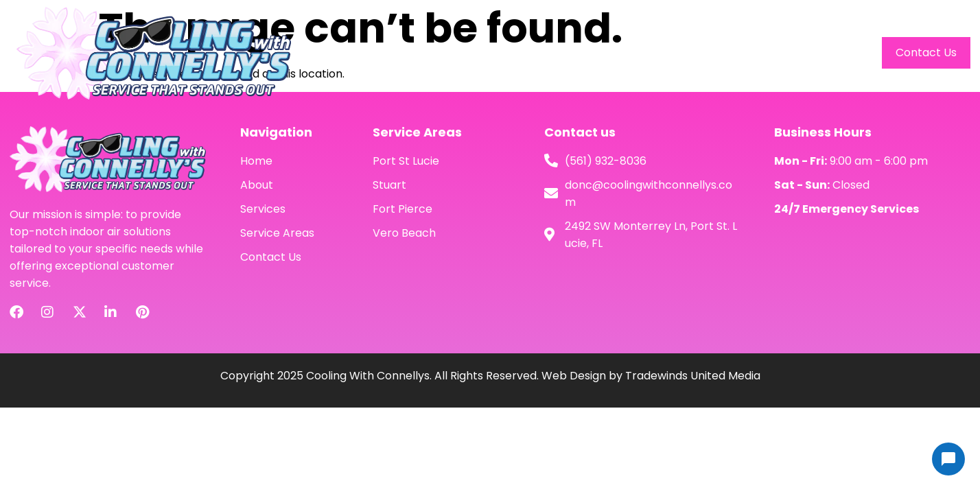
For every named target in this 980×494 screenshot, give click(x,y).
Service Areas (817, 52)
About (664, 52)
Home (604, 52)
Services (730, 52)
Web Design (574, 376)
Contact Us (926, 52)
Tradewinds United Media (693, 376)
